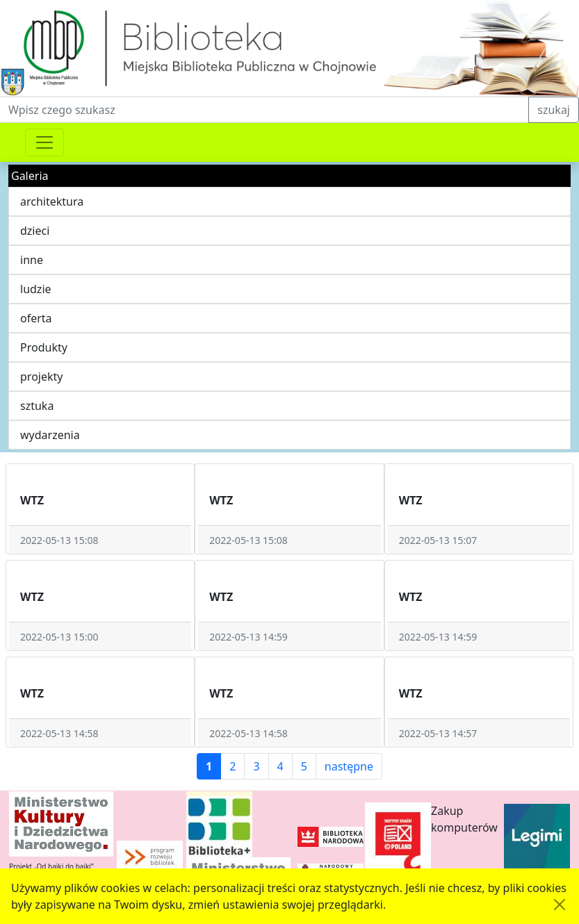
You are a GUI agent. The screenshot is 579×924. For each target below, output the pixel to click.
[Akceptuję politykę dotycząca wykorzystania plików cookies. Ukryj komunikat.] (560, 905)
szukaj (554, 110)
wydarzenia (50, 435)
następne (349, 766)
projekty (41, 377)
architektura (52, 201)
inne (32, 260)
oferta (36, 318)
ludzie (36, 289)
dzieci (35, 231)
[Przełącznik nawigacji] (44, 142)
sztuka (37, 406)
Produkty (44, 347)
